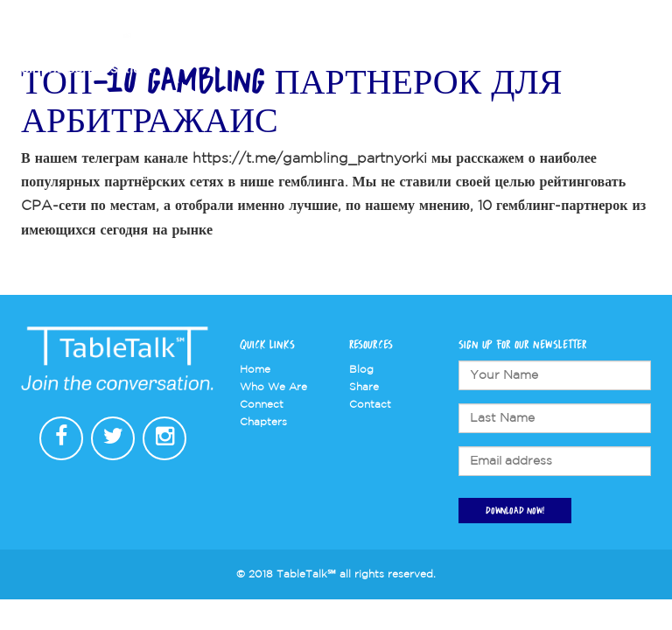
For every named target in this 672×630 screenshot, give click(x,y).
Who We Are (342, 54)
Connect (496, 54)
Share (364, 387)
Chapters (424, 54)
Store (554, 54)
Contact (609, 54)
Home (255, 370)
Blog (361, 370)
